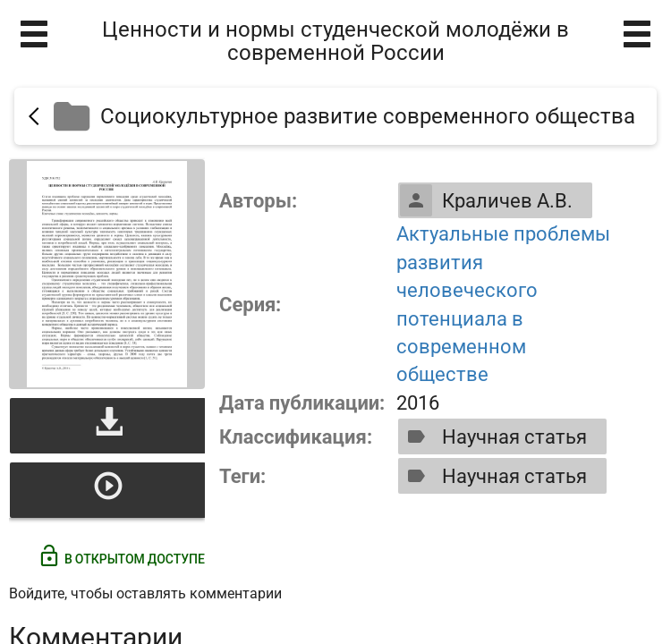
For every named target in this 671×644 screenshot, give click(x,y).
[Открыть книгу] (107, 275)
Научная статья (493, 436)
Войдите (37, 593)
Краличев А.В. (486, 200)
